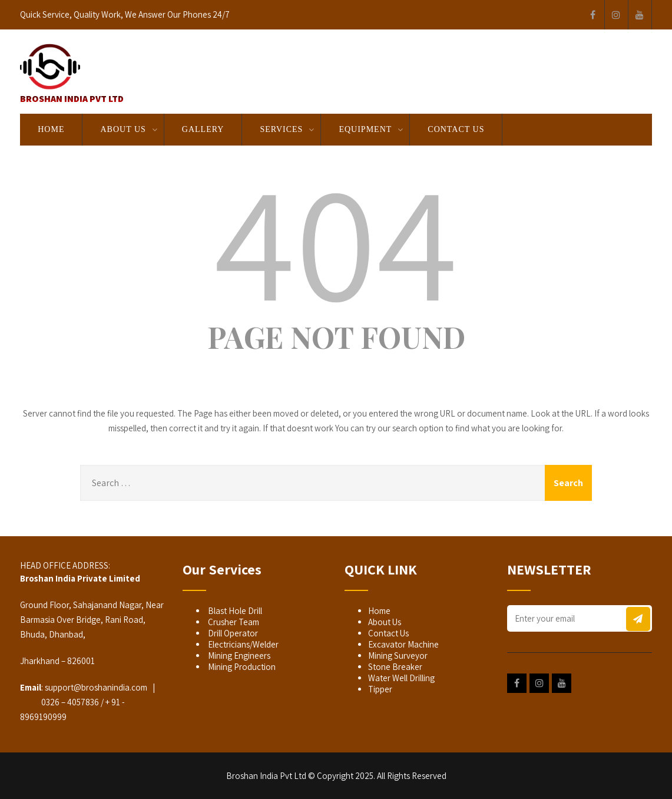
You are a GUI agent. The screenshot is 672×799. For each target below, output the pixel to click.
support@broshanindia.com (96, 687)
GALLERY (203, 129)
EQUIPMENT (365, 129)
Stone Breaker (395, 667)
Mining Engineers (238, 656)
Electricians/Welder (242, 644)
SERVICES (281, 129)
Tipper (380, 689)
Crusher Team (233, 622)
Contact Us (456, 129)
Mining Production (241, 667)
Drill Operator (232, 633)
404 (336, 240)
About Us (123, 129)
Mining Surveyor (398, 656)
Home (51, 129)
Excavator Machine (403, 644)
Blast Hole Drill (234, 611)
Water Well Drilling (401, 678)
